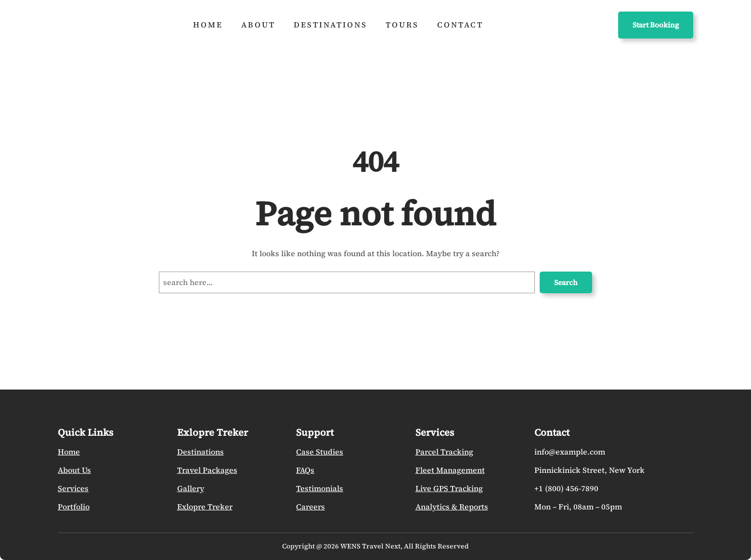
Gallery (191, 488)
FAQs (305, 470)
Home (69, 452)
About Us (74, 470)
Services (73, 488)
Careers (311, 507)
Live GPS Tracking (449, 488)
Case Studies (320, 452)
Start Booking (656, 25)
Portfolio (74, 507)
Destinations (201, 452)
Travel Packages (207, 470)
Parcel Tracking (444, 452)
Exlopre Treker (205, 507)
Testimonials (320, 488)
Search (566, 282)
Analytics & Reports (452, 507)
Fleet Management (450, 470)
